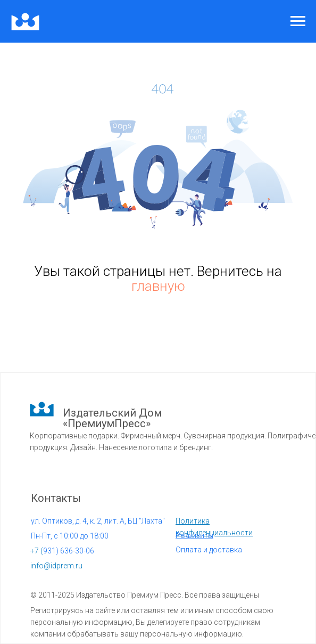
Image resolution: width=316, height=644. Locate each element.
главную (158, 286)
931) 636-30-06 (62, 551)
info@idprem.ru (56, 566)
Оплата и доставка (209, 550)
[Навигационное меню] (298, 21)
